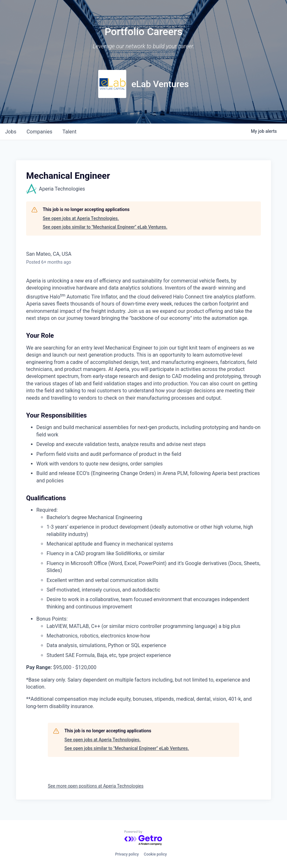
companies (39, 132)
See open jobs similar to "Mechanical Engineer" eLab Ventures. (105, 227)
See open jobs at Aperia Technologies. (81, 218)
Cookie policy (155, 854)
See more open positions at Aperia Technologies (96, 786)
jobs (11, 132)
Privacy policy (127, 854)
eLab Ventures (160, 84)
